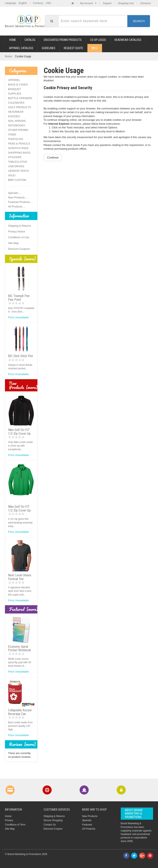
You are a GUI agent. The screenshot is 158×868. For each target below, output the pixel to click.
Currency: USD (42, 3)
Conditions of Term (15, 825)
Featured (87, 825)
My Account (88, 3)
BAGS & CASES (18, 85)
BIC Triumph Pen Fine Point (19, 298)
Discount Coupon (53, 829)
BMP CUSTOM (17, 180)
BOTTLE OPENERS (20, 98)
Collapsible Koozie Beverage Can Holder (20, 714)
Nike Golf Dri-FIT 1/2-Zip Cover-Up (19, 432)
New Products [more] (23, 385)
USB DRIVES (16, 166)
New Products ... (18, 197)
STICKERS (15, 157)
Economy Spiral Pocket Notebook (20, 648)
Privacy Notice (17, 232)
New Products (90, 816)
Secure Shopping (53, 820)
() (95, 48)
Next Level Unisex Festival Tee (20, 577)
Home (13, 40)
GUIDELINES (49, 48)
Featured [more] (24, 609)
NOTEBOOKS (16, 125)
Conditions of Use (19, 237)
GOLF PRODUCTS (20, 107)
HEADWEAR (16, 112)
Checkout (145, 3)
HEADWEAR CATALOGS (128, 40)
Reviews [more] (22, 744)
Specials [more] (22, 259)
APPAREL (14, 80)
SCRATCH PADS (18, 148)
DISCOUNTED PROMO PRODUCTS (63, 40)
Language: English (16, 3)
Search (139, 21)
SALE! (12, 175)
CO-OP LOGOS (98, 40)
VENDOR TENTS (19, 171)
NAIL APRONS (17, 121)
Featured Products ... (20, 202)
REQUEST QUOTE (73, 48)
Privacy (9, 820)
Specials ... (15, 193)
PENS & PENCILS (19, 144)
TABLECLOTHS (18, 162)
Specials (87, 820)
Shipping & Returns (20, 226)
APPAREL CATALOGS (21, 48)
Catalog (30, 40)
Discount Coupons (19, 249)
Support (107, 3)
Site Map (13, 243)
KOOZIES (14, 116)
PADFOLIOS (16, 139)
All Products (89, 829)
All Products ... (17, 207)
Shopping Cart (126, 3)
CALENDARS (16, 103)
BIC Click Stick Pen (20, 356)
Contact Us (50, 825)
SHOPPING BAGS (19, 153)
